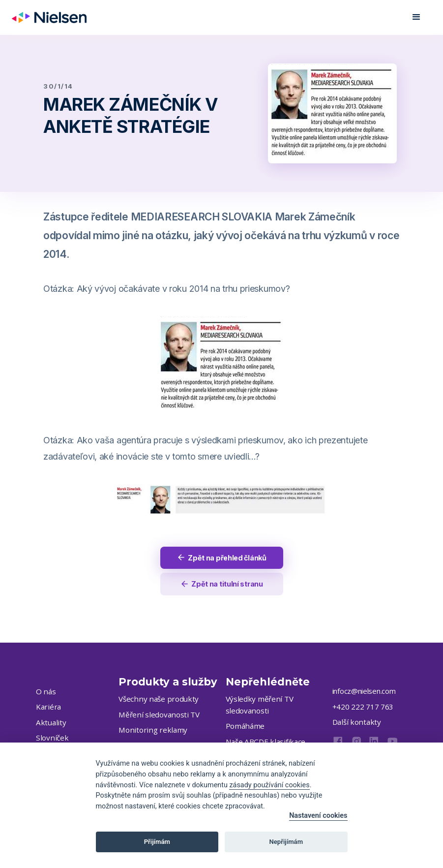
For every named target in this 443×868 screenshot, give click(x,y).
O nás (45, 692)
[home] (49, 17)
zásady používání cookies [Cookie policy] (269, 785)
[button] (416, 17)
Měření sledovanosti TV (157, 715)
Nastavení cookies (318, 816)
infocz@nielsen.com (364, 692)
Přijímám (157, 842)
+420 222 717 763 (363, 708)
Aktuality (49, 723)
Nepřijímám (286, 842)
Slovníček (50, 739)
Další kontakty (355, 723)
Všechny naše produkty (156, 700)
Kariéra (48, 708)
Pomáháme (244, 727)
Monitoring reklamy (150, 731)
